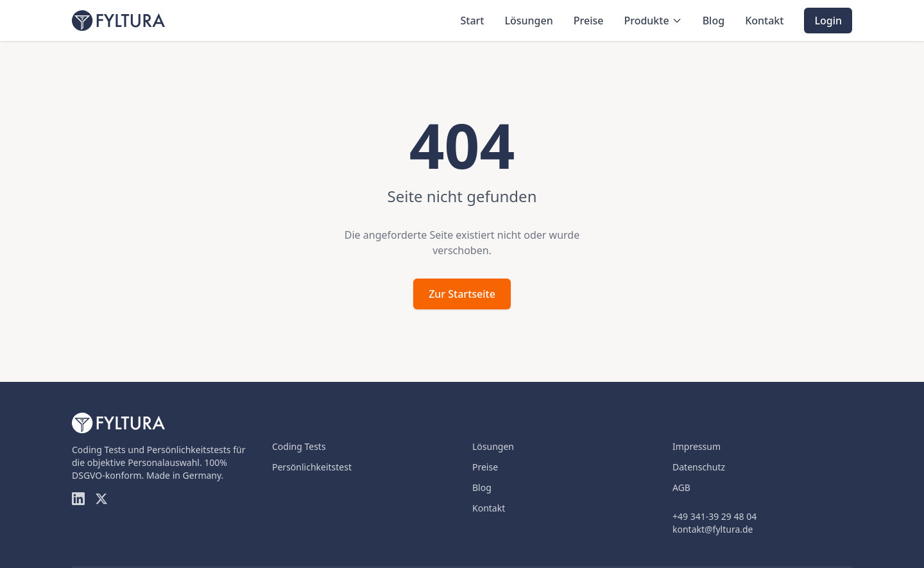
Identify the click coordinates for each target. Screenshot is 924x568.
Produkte (653, 21)
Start (472, 21)
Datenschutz (699, 467)
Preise (589, 21)
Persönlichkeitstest (312, 467)
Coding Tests (299, 446)
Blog (714, 21)
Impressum (697, 446)
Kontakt (764, 21)
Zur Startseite (462, 294)
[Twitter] (101, 499)
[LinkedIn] (78, 499)
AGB (681, 487)
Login (828, 21)
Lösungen (528, 21)
